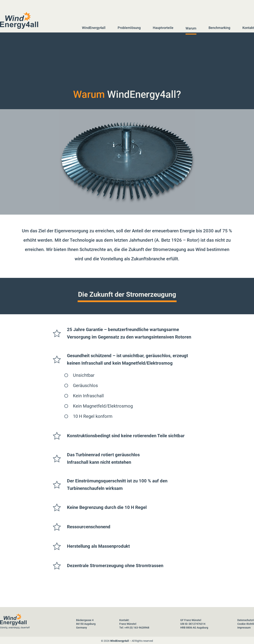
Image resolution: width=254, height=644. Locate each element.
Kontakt (248, 28)
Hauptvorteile (163, 28)
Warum (191, 28)
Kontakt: (124, 620)
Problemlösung (129, 28)
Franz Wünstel (128, 624)
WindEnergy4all (94, 28)
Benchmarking (219, 28)
